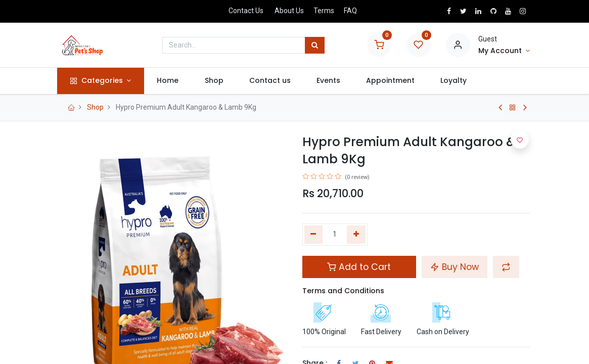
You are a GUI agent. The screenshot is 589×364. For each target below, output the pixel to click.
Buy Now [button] (455, 267)
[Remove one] (314, 235)
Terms (324, 11)
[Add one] (356, 235)
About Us (289, 11)
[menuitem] (170, 81)
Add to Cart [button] (359, 267)
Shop (95, 107)
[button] (506, 267)
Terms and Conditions (343, 291)
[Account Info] (504, 51)
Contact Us (246, 11)
